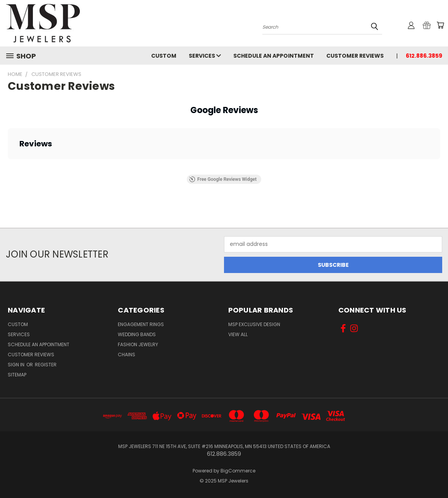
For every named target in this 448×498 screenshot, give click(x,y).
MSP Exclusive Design (254, 324)
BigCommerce (238, 471)
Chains (127, 355)
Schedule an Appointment (274, 56)
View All (238, 334)
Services (205, 56)
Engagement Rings (141, 324)
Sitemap (17, 375)
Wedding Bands (137, 334)
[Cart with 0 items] (440, 25)
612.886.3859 (424, 56)
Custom (164, 56)
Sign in (17, 365)
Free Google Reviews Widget (223, 179)
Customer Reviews (355, 56)
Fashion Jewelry (138, 344)
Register (46, 365)
